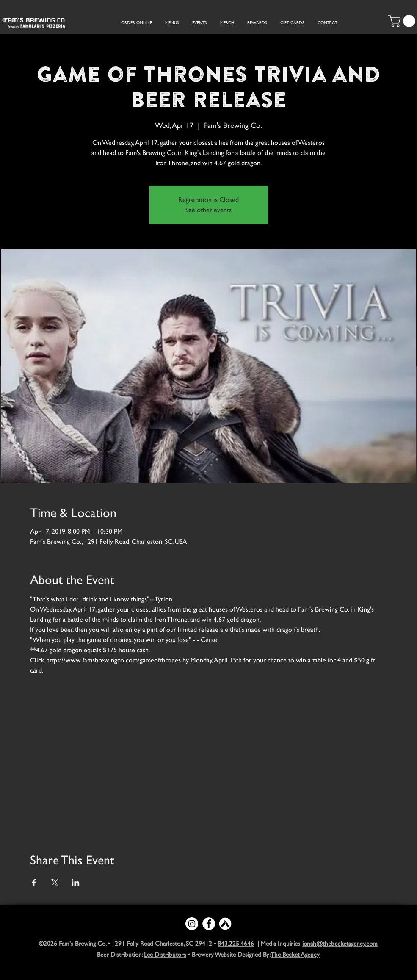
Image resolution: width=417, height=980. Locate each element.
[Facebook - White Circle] (209, 924)
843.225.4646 (236, 943)
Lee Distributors (165, 954)
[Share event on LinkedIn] (76, 883)
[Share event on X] (55, 883)
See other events (208, 210)
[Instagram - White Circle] (192, 924)
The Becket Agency (295, 954)
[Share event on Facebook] (34, 883)
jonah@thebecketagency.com (340, 943)
